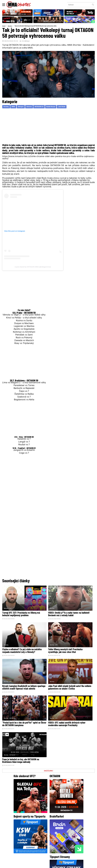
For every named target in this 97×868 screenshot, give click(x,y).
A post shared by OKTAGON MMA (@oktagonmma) (33, 267)
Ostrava (33, 107)
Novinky (11, 26)
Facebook (41, 832)
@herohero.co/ (26, 824)
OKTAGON (12, 663)
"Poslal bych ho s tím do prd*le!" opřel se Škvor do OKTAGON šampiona (14, 671)
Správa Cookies (41, 865)
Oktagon (24, 107)
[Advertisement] (48, 127)
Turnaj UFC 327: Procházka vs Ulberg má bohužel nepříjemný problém (16, 608)
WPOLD (27, 41)
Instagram (57, 832)
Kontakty (64, 844)
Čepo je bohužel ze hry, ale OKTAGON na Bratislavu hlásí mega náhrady (78, 671)
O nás (32, 848)
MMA (15, 107)
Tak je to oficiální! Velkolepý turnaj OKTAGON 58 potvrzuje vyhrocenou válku (39, 26)
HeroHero (41, 848)
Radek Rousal (58, 107)
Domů (4, 26)
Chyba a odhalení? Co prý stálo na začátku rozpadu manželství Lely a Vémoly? (80, 608)
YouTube (73, 832)
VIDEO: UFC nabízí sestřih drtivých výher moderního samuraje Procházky (46, 671)
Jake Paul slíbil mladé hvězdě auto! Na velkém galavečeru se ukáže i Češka (79, 639)
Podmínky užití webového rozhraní (24, 865)
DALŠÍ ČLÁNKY (48, 682)
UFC (10, 600)
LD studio (81, 865)
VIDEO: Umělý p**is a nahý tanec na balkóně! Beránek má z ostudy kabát (48, 608)
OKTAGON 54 (44, 107)
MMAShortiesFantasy (58, 848)
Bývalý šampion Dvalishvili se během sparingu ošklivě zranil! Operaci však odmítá (48, 639)
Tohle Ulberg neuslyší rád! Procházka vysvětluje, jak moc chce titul (16, 639)
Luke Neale (70, 107)
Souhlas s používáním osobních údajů (59, 865)
